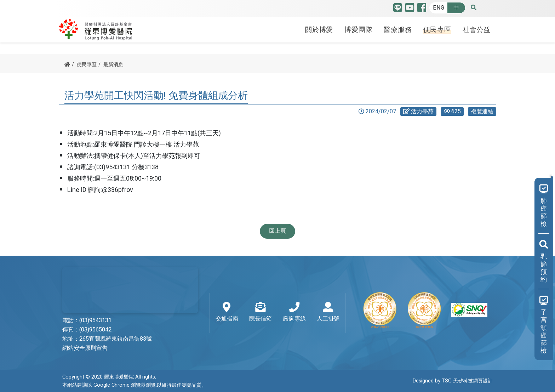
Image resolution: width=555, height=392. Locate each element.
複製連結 (482, 112)
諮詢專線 (294, 312)
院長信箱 (261, 312)
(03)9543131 (95, 320)
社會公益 (477, 29)
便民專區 (437, 29)
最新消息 (113, 65)
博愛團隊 (358, 29)
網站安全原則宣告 (85, 348)
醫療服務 (398, 29)
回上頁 (277, 231)
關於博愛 (319, 29)
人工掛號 (328, 312)
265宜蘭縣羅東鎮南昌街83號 (116, 339)
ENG (439, 8)
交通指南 (227, 312)
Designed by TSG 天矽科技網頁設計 (453, 381)
